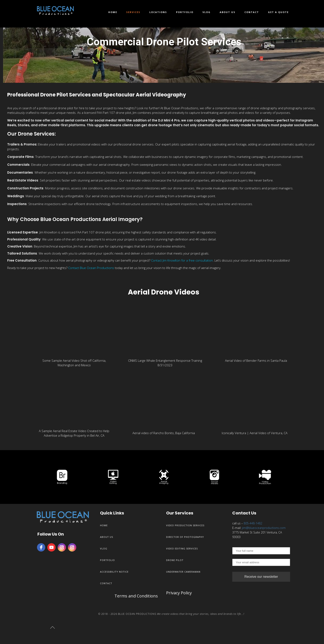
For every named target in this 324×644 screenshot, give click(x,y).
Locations (158, 12)
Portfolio (185, 12)
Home (113, 12)
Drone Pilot (175, 560)
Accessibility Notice (114, 572)
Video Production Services (185, 525)
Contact (252, 12)
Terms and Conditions (136, 596)
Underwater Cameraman (183, 572)
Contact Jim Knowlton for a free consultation (182, 260)
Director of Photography (185, 537)
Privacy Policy (179, 593)
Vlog (207, 12)
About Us (228, 12)
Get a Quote (278, 12)
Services (133, 12)
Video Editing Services (182, 548)
